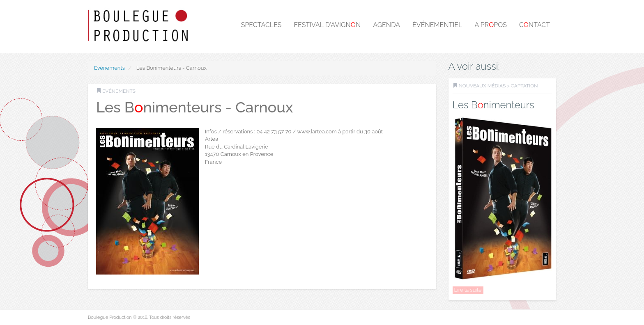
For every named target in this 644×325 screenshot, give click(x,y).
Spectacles (261, 25)
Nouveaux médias (482, 86)
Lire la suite (468, 290)
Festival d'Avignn (328, 25)
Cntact (535, 25)
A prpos (491, 25)
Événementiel (437, 25)
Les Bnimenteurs (493, 105)
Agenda (386, 25)
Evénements (109, 68)
